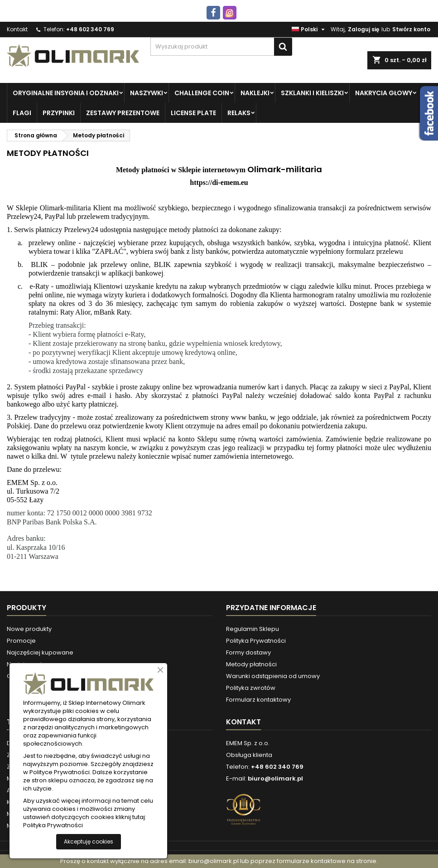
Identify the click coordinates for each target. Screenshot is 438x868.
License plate (193, 113)
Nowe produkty (29, 629)
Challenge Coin (202, 93)
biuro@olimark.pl (275, 778)
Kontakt (17, 29)
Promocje (21, 641)
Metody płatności (251, 664)
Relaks (239, 113)
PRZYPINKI (59, 113)
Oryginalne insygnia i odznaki (66, 93)
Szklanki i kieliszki (312, 93)
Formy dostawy (248, 652)
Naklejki (255, 93)
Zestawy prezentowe (123, 113)
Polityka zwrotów (251, 688)
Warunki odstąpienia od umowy (273, 676)
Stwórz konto (411, 29)
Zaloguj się (363, 29)
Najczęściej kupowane (40, 652)
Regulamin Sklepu (253, 629)
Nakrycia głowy (384, 93)
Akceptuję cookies (89, 841)
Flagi (22, 113)
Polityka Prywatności (256, 641)
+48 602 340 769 (90, 29)
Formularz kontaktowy (258, 700)
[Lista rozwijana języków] (309, 29)
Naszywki (147, 93)
